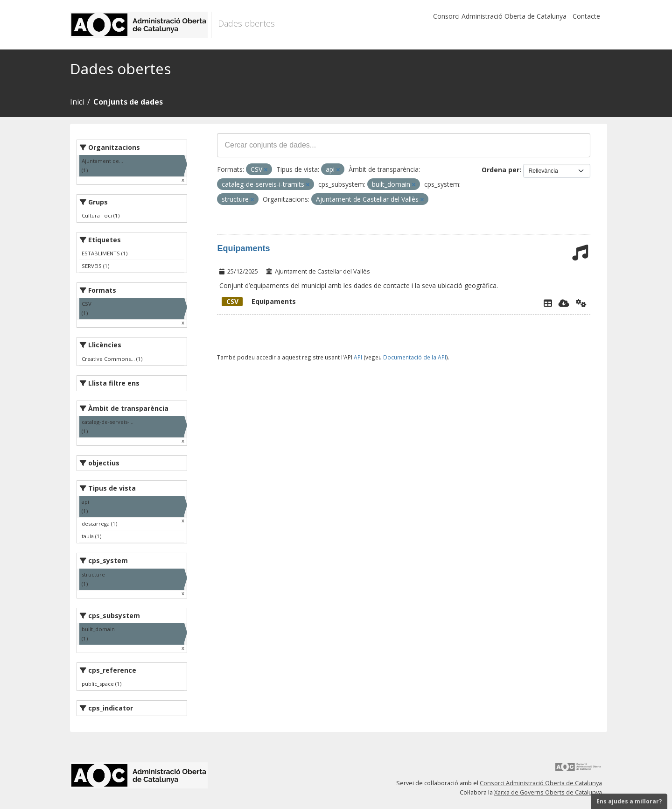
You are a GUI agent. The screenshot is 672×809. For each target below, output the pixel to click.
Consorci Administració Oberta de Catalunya (500, 16)
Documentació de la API (415, 357)
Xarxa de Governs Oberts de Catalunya (548, 792)
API (358, 357)
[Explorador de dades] (548, 303)
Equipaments (243, 248)
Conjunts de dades (128, 102)
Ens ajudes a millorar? (629, 801)
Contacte (586, 16)
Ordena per (500, 170)
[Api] (581, 303)
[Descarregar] (564, 303)
